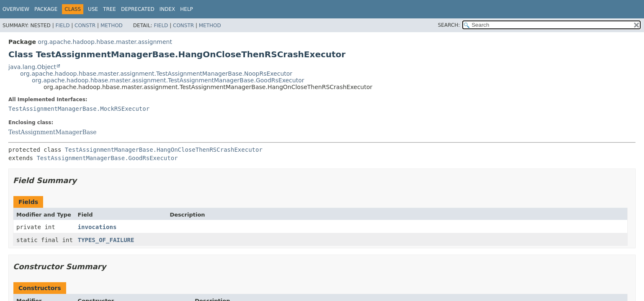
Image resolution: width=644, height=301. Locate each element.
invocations (97, 227)
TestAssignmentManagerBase (53, 132)
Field (62, 26)
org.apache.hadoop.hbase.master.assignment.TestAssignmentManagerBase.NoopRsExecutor (156, 74)
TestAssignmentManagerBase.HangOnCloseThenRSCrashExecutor (164, 150)
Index (167, 9)
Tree (109, 9)
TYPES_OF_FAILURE (106, 240)
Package (46, 9)
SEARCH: (449, 25)
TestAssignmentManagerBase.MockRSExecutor (79, 109)
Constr (85, 26)
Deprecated (138, 9)
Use (93, 9)
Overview (16, 9)
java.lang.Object (32, 67)
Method (112, 26)
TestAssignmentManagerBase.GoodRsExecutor (107, 158)
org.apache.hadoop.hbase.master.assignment (105, 42)
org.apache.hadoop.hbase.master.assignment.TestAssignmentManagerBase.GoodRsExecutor (168, 80)
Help (187, 9)
